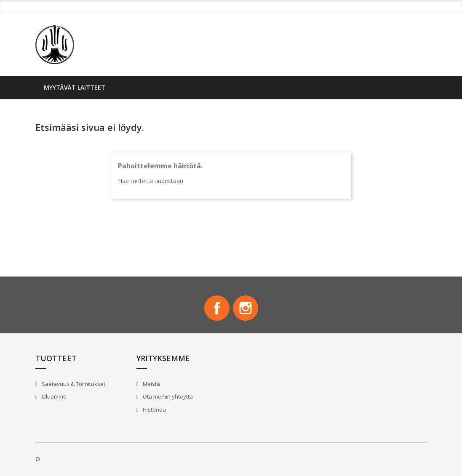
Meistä (151, 384)
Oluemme (53, 396)
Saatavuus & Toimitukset (73, 384)
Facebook (217, 308)
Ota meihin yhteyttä (167, 396)
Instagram (246, 308)
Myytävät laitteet (75, 87)
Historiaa (154, 410)
